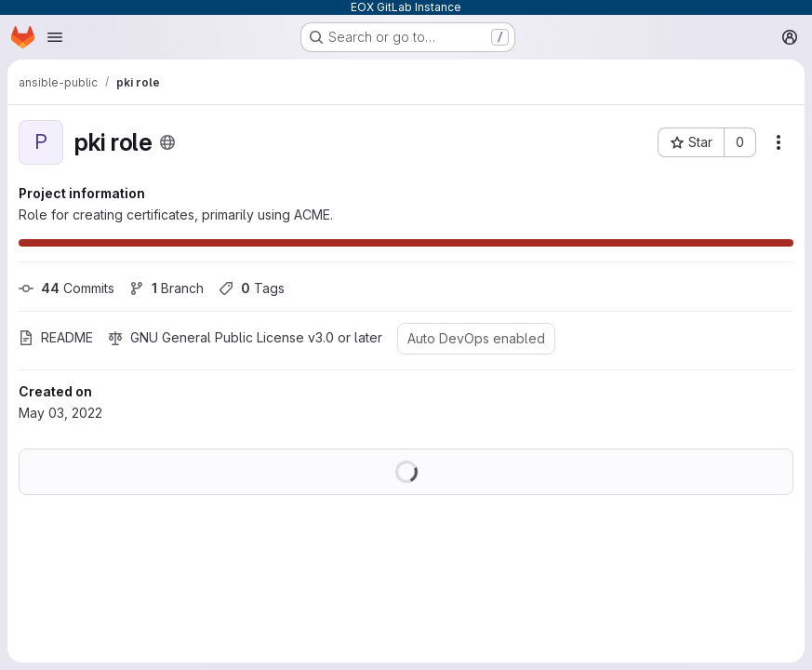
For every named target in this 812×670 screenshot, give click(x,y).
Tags (252, 288)
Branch (166, 288)
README (56, 337)
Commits (67, 288)
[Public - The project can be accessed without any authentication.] (167, 142)
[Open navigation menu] (55, 37)
